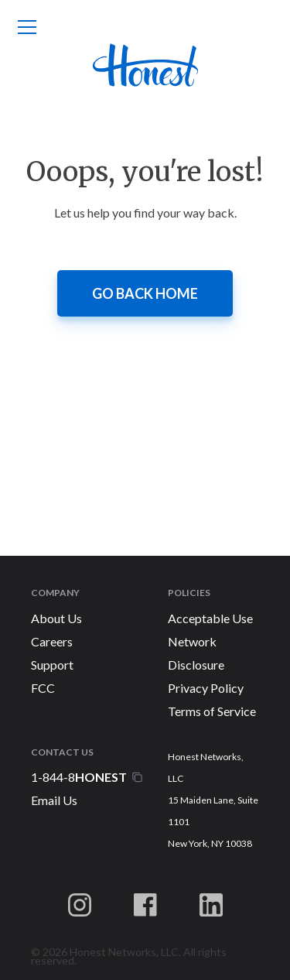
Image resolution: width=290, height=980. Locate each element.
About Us (56, 618)
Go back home (145, 293)
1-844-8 (80, 777)
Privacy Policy (206, 688)
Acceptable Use (210, 618)
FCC (43, 688)
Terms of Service (212, 711)
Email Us (54, 800)
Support (52, 665)
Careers (52, 641)
